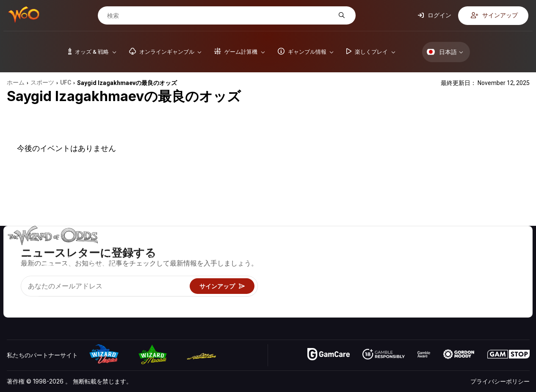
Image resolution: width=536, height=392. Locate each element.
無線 (440, 298)
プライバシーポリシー (500, 381)
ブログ (497, 262)
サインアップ (494, 15)
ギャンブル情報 (374, 274)
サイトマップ (506, 274)
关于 (440, 249)
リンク (443, 274)
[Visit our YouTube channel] (14, 300)
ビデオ (497, 249)
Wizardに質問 (372, 311)
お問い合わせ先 (455, 262)
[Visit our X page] (33, 300)
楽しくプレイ (371, 286)
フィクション (506, 286)
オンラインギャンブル (383, 298)
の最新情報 (449, 286)
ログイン (435, 15)
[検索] (220, 16)
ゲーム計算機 (371, 262)
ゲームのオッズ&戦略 (382, 249)
